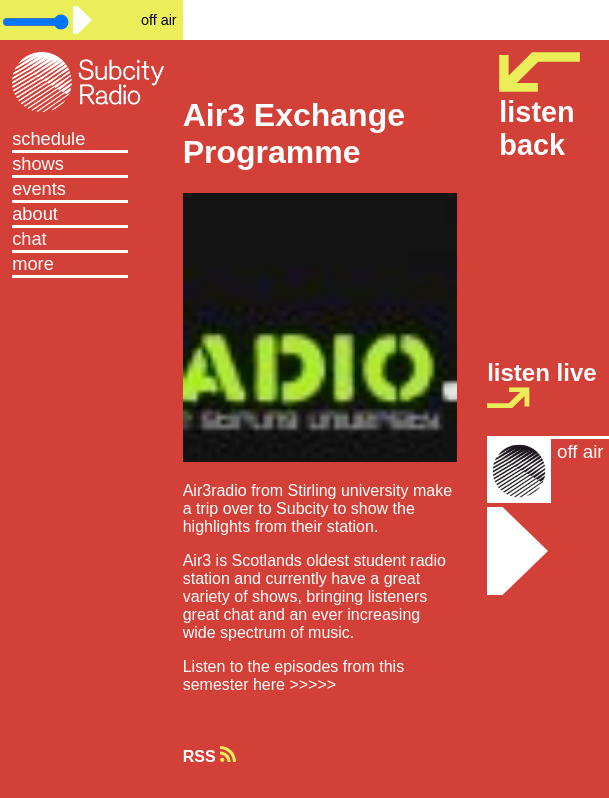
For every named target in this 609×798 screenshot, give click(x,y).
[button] (91, 265)
